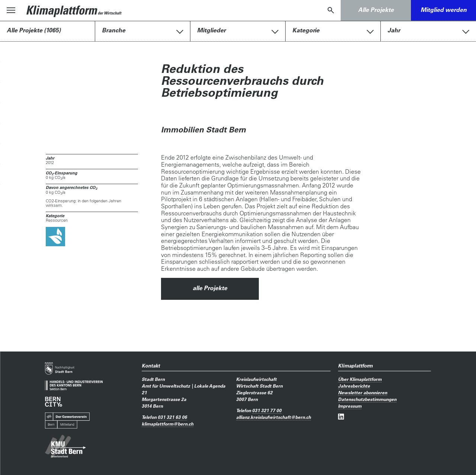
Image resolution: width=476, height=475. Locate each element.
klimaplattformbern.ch (168, 424)
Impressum (350, 406)
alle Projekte (210, 288)
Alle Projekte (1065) (34, 30)
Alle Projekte (376, 10)
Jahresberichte (354, 386)
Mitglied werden (444, 10)
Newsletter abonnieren (363, 392)
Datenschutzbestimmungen (367, 399)
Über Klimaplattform (360, 379)
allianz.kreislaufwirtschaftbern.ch (274, 417)
